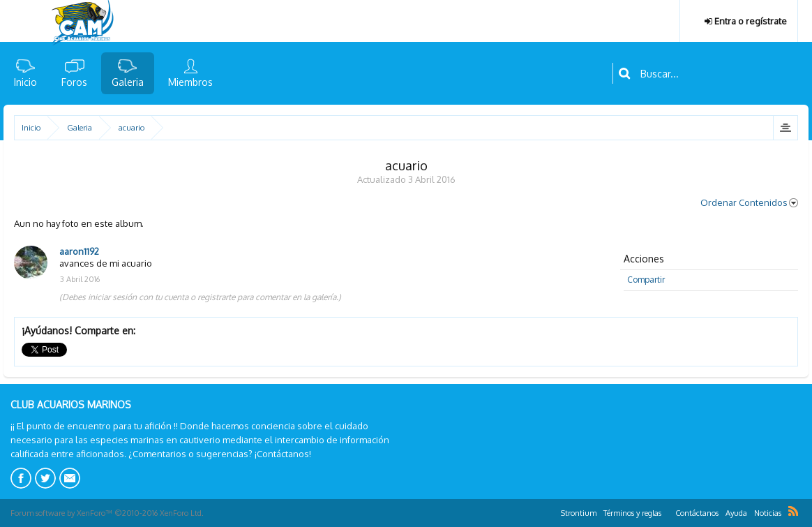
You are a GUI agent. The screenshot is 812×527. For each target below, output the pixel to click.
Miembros (190, 82)
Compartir (646, 280)
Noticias (768, 513)
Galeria (128, 82)
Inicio (25, 82)
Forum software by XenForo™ (107, 513)
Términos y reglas (632, 513)
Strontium (579, 513)
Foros (74, 82)
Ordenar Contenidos (749, 202)
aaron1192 (79, 251)
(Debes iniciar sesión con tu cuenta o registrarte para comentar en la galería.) (200, 297)
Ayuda (736, 513)
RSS (793, 511)
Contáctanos (697, 513)
